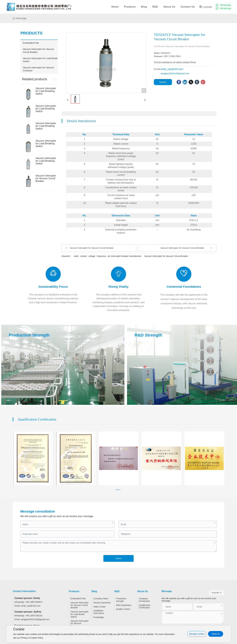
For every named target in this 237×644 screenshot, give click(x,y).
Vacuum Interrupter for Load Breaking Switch (46, 91)
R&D (155, 7)
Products (130, 7)
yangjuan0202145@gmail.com (175, 73)
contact (84, 256)
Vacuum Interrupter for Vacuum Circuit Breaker (46, 178)
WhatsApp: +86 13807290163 (28, 613)
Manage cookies (197, 634)
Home (115, 7)
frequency (101, 256)
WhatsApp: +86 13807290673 (28, 599)
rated (76, 256)
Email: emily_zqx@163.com (27, 603)
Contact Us (188, 7)
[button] (118, 487)
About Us (169, 7)
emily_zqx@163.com (172, 69)
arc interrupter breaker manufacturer (124, 256)
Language (205, 7)
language (215, 590)
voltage (92, 256)
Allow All (216, 634)
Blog (144, 7)
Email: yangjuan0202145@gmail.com (32, 617)
